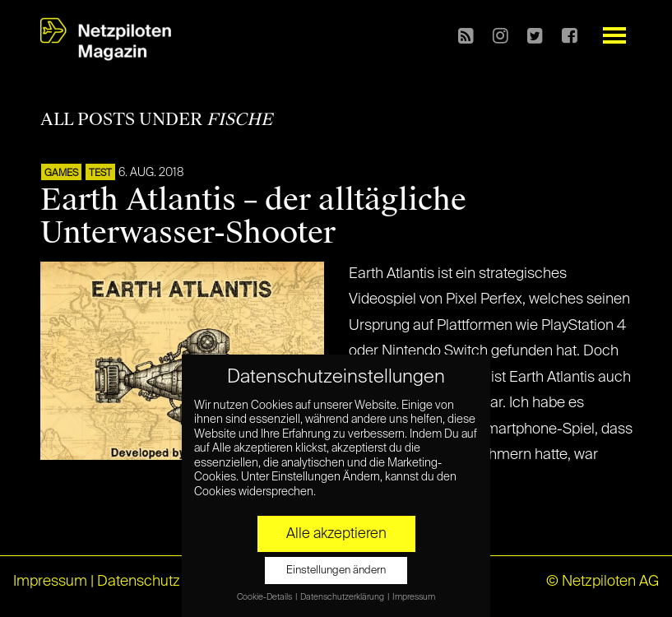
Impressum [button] (414, 597)
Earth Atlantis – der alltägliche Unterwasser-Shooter (253, 216)
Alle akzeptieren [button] (336, 534)
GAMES (61, 174)
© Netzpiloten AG (602, 582)
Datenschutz (139, 582)
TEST (100, 174)
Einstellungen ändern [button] (336, 571)
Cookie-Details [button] (265, 597)
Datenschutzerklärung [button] (343, 597)
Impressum (50, 582)
